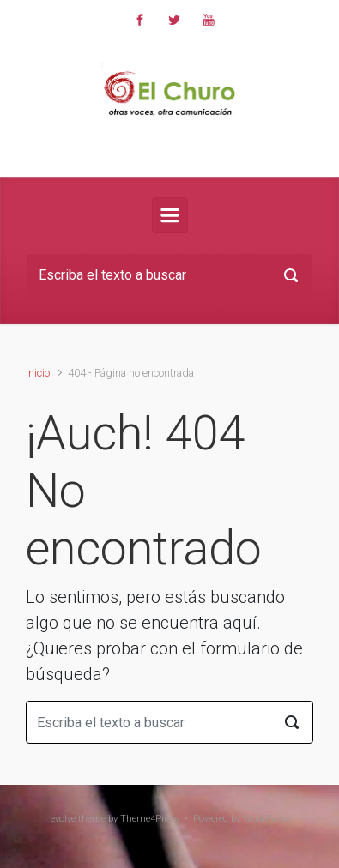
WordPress (266, 819)
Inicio (38, 373)
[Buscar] (169, 275)
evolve (63, 819)
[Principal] (170, 215)
